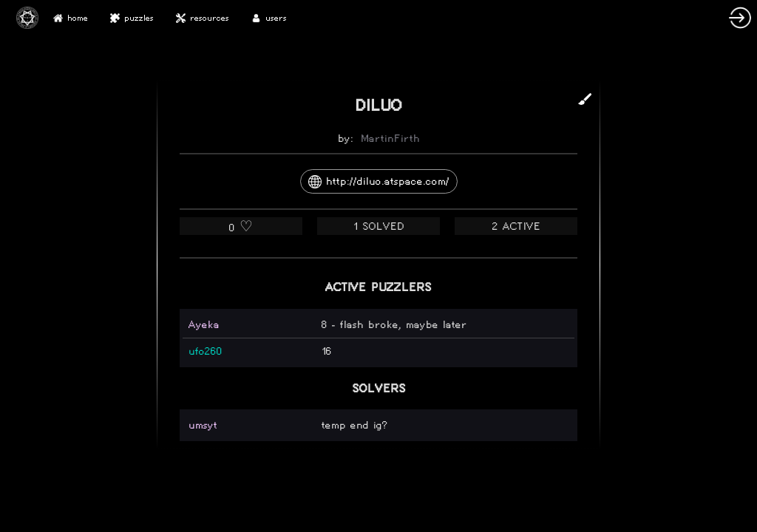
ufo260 (206, 351)
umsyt (203, 425)
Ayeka (204, 325)
